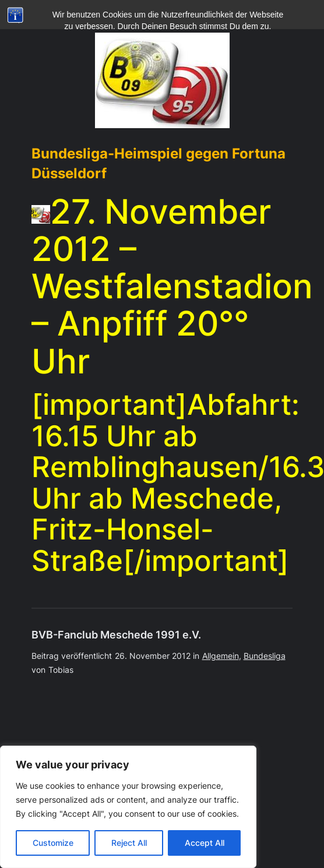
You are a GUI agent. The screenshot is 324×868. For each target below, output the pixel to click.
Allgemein (221, 656)
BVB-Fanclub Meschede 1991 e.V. (116, 634)
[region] (128, 807)
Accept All (205, 843)
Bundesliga (265, 656)
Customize (53, 843)
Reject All (129, 843)
